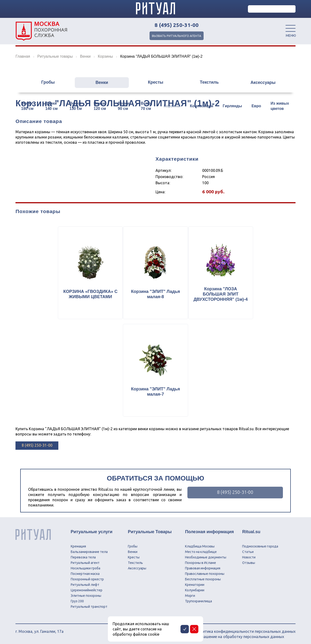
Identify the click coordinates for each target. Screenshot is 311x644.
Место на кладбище (201, 549)
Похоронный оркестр (87, 577)
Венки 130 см (76, 106)
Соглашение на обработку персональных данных (240, 634)
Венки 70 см (146, 106)
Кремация (78, 544)
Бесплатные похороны (203, 577)
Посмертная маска (85, 571)
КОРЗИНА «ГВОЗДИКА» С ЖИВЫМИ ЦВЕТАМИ (89, 295)
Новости (249, 555)
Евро (256, 106)
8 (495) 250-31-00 (177, 25)
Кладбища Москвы (200, 544)
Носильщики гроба (85, 566)
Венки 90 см (124, 106)
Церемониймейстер (87, 588)
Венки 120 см (100, 106)
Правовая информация (203, 566)
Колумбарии (195, 588)
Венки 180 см (27, 106)
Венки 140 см (51, 106)
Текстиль (211, 83)
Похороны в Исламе (201, 560)
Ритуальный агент (85, 560)
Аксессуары (266, 83)
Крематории (195, 582)
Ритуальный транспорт (89, 604)
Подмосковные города (260, 544)
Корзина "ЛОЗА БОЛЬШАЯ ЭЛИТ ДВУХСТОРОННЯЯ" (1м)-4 (222, 295)
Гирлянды (232, 106)
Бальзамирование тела (89, 549)
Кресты (155, 83)
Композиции (202, 106)
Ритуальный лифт (85, 582)
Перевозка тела (83, 555)
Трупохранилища (198, 599)
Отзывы (249, 560)
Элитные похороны (86, 593)
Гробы (45, 83)
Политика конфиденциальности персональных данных (245, 629)
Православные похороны (205, 571)
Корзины (172, 106)
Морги (190, 593)
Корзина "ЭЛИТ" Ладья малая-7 (155, 394)
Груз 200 (77, 599)
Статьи (248, 549)
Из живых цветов (280, 106)
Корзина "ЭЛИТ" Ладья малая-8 (155, 295)
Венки (100, 83)
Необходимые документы (206, 555)
